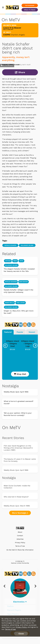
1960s (15, 261)
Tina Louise (21, 303)
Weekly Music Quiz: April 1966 (16, 392)
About (20, 532)
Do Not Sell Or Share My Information (20, 550)
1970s (21, 261)
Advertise (20, 539)
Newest (32, 332)
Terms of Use (20, 546)
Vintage (8, 261)
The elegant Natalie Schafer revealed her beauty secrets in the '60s (19, 270)
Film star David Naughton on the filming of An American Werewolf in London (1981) (18, 448)
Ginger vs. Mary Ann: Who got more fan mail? (19, 312)
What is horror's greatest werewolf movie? (18, 402)
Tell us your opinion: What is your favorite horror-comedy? (18, 414)
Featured (8, 332)
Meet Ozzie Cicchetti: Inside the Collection (17, 487)
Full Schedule (30, 5)
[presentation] (5, 346)
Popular (20, 332)
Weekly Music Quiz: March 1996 (17, 506)
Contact (20, 536)
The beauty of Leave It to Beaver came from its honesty (20, 460)
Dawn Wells (9, 303)
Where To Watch (30, 10)
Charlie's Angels (18, 35)
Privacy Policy (20, 543)
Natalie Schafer (10, 245)
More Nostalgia (20, 513)
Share (20, 72)
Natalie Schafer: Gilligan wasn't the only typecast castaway (18, 291)
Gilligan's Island (27, 245)
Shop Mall (20, 374)
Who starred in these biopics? (16, 497)
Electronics (20, 602)
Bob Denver (24, 282)
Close (21, 634)
